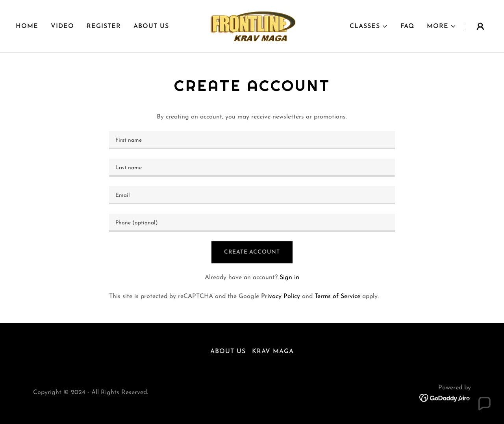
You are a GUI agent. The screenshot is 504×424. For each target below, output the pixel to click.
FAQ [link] (407, 26)
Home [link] (27, 26)
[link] (252, 26)
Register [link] (104, 26)
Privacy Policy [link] (281, 296)
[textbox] (252, 140)
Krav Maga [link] (273, 352)
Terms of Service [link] (337, 296)
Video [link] (62, 26)
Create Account (252, 252)
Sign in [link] (289, 278)
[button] (369, 26)
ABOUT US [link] (151, 26)
